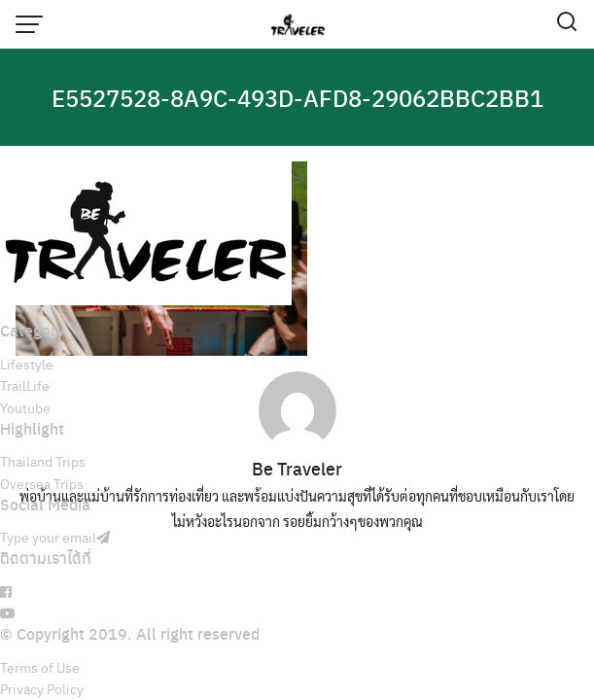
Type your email (55, 537)
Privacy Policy (42, 688)
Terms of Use (40, 667)
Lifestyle (27, 364)
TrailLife (25, 385)
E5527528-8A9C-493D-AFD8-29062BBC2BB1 (297, 97)
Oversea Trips (42, 483)
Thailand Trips (43, 461)
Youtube (25, 407)
